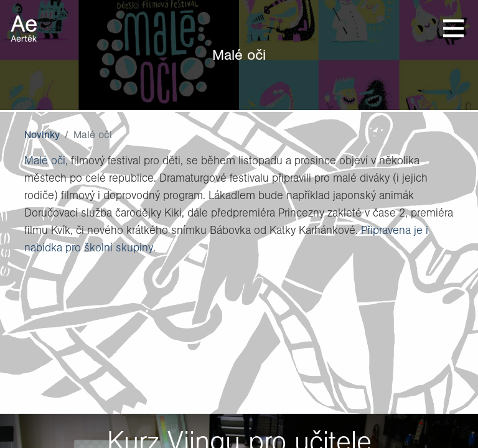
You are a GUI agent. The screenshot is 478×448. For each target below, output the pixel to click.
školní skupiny (119, 247)
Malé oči (45, 160)
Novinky (42, 134)
